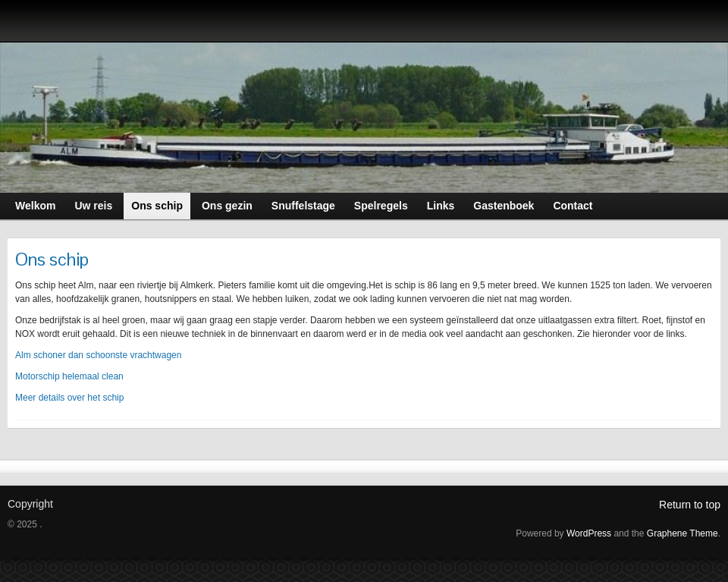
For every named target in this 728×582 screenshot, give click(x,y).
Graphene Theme (682, 533)
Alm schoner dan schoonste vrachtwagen (98, 355)
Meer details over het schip (69, 398)
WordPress (589, 533)
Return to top (690, 505)
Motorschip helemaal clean (69, 376)
